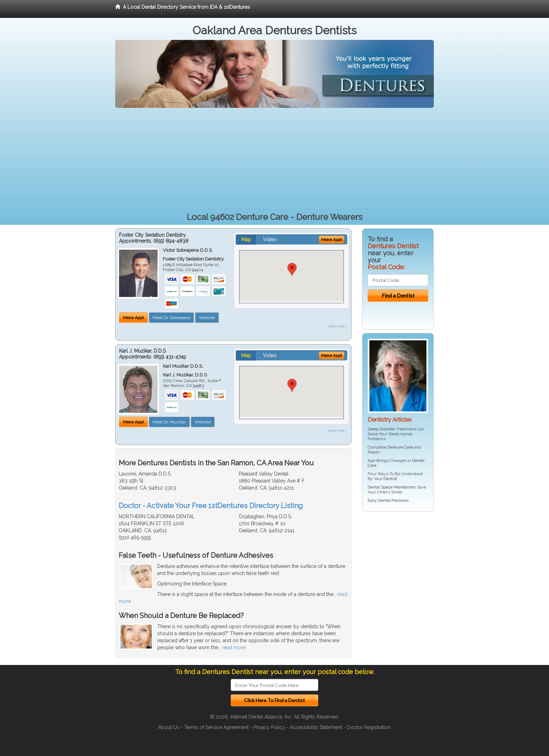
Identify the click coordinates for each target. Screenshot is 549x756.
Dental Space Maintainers (392, 487)
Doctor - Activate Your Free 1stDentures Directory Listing (211, 506)
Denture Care (400, 447)
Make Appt (133, 318)
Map (246, 240)
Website (207, 318)
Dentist (390, 479)
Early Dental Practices (388, 500)
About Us (169, 727)
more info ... (338, 326)
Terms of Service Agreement (216, 727)
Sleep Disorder (381, 429)
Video (270, 240)
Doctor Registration (369, 727)
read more (234, 647)
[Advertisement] (274, 160)
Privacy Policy (269, 727)
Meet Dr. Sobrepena (171, 318)
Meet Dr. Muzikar (169, 422)
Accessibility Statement (316, 727)
